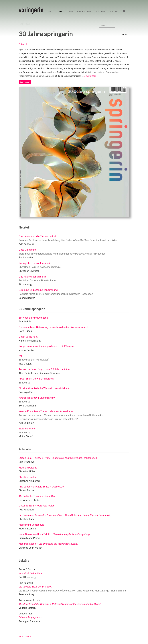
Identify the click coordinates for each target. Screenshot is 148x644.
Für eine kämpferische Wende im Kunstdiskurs (44, 388)
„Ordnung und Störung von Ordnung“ (39, 290)
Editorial (23, 44)
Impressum (25, 636)
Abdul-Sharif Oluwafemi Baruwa (36, 379)
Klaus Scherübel (65, 515)
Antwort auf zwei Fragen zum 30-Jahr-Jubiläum (45, 369)
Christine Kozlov (28, 477)
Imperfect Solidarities (30, 573)
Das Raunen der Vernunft (32, 277)
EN (126, 34)
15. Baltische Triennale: (37, 496)
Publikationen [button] (84, 11)
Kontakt (114, 11)
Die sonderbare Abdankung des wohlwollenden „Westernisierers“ (54, 327)
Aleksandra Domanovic (31, 525)
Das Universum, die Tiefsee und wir (38, 236)
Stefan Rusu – (58, 458)
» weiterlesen (90, 76)
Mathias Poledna (28, 468)
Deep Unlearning (28, 250)
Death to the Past (28, 337)
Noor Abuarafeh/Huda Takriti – (54, 534)
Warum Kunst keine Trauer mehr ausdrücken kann (46, 411)
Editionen (100, 11)
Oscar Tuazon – (36, 506)
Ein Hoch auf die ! (34, 318)
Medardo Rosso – (48, 544)
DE (123, 34)
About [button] (51, 11)
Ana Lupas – (41, 487)
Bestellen (25, 82)
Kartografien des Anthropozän (35, 263)
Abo (71, 11)
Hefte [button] (62, 11)
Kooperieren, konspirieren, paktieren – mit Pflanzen (46, 346)
